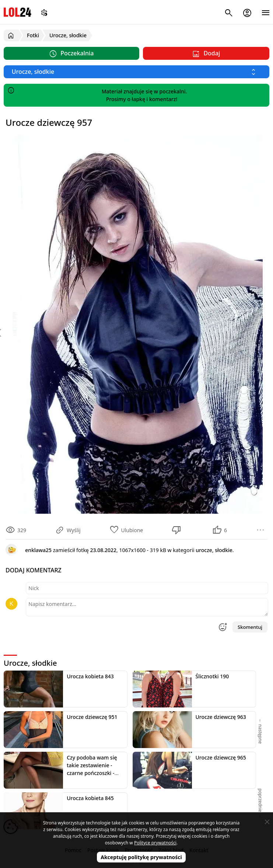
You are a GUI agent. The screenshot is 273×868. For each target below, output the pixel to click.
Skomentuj (250, 627)
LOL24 (17, 12)
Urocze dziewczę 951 (92, 717)
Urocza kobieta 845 (90, 798)
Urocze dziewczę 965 (221, 757)
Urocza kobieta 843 (90, 676)
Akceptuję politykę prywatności (141, 857)
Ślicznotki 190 (212, 676)
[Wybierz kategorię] (136, 72)
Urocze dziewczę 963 (221, 717)
